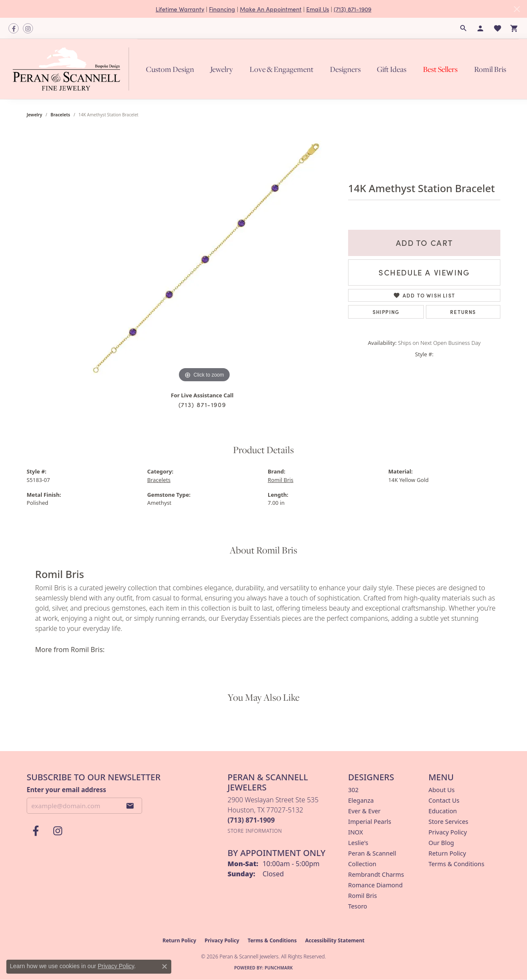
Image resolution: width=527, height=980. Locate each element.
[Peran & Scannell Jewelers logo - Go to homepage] (73, 69)
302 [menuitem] (353, 790)
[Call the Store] (251, 820)
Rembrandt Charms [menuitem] (376, 874)
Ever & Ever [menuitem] (364, 811)
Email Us (318, 9)
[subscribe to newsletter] (130, 806)
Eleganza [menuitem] (361, 800)
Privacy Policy (448, 832)
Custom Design (170, 69)
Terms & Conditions (456, 864)
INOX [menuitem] (355, 832)
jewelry (34, 115)
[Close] (517, 9)
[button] (464, 28)
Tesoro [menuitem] (358, 906)
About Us (442, 790)
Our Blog (441, 843)
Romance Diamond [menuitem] (375, 885)
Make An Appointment (271, 9)
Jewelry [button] (222, 69)
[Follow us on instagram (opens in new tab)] (28, 28)
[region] (204, 258)
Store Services (448, 822)
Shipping (386, 312)
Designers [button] (345, 69)
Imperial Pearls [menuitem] (370, 822)
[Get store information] (255, 831)
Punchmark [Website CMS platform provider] (279, 968)
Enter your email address (66, 790)
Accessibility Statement (335, 940)
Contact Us (444, 800)
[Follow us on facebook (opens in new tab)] (14, 28)
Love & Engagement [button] (281, 69)
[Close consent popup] (165, 966)
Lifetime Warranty (180, 9)
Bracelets (60, 115)
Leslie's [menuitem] (358, 843)
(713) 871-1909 (353, 9)
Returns (463, 312)
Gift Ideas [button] (392, 69)
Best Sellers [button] (440, 69)
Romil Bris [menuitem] (362, 896)
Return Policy (447, 853)
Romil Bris (490, 69)
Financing (222, 9)
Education (443, 811)
